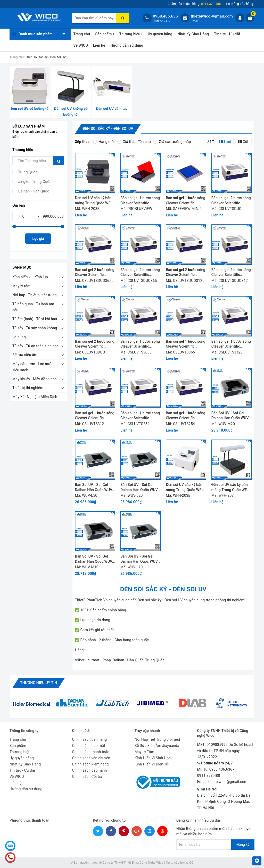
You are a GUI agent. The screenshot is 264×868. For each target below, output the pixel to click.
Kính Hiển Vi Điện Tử (152, 764)
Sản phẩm (105, 34)
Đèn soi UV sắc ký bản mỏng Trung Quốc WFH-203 (231, 488)
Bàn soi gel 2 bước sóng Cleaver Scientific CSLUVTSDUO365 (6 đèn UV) (140, 273)
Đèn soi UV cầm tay (112, 108)
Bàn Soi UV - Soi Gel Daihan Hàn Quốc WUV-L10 (140, 559)
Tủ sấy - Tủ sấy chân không (35, 328)
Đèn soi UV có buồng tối (30, 108)
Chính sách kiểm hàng (90, 764)
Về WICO (81, 45)
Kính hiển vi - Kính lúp (30, 277)
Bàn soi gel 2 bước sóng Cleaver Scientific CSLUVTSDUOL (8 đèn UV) (231, 201)
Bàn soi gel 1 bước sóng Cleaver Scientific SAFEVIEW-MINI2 (185, 201)
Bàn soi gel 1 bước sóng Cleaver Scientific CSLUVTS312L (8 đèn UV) (231, 344)
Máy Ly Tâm (144, 752)
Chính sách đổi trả (87, 777)
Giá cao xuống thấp (172, 142)
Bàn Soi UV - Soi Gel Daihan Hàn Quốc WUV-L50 (94, 488)
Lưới (225, 142)
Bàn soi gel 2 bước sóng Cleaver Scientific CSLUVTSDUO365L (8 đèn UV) (95, 273)
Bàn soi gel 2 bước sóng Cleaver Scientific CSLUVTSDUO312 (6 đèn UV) (231, 273)
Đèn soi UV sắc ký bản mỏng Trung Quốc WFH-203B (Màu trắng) (185, 488)
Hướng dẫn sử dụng (127, 45)
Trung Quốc (27, 172)
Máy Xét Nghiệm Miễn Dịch (35, 397)
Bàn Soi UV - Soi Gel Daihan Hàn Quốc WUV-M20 (231, 416)
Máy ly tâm (21, 286)
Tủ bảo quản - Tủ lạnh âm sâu (33, 307)
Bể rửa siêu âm (25, 355)
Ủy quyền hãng (160, 34)
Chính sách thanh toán (91, 752)
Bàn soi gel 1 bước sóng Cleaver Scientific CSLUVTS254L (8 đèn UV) (140, 416)
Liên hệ (99, 45)
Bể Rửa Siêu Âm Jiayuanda (157, 746)
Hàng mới (104, 142)
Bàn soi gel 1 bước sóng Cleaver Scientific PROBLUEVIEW (140, 201)
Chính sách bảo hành (90, 770)
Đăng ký (243, 845)
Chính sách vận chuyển (91, 758)
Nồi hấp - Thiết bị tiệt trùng (35, 295)
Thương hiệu (131, 34)
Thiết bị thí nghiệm (28, 388)
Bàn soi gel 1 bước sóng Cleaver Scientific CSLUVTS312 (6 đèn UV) (95, 416)
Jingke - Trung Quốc (34, 182)
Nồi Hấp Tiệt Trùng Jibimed (157, 739)
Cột (243, 142)
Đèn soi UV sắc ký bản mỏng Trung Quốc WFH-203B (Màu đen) (95, 201)
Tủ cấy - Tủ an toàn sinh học (35, 346)
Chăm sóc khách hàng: (194, 4)
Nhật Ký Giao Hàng (193, 34)
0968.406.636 (165, 16)
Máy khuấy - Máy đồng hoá (35, 379)
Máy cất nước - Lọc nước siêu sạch (33, 367)
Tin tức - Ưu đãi (227, 34)
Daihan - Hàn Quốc (33, 191)
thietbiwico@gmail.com (212, 16)
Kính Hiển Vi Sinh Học (153, 758)
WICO (190, 863)
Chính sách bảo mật (89, 746)
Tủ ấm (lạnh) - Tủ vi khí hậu (35, 319)
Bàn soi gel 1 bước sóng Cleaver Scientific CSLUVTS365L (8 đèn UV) (140, 344)
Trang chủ (82, 34)
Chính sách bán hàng (90, 739)
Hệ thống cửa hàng (240, 4)
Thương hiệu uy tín (39, 683)
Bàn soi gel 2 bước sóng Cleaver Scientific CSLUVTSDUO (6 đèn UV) (95, 344)
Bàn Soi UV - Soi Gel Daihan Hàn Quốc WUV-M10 (94, 559)
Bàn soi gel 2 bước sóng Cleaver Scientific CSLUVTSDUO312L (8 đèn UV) (185, 273)
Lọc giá (38, 239)
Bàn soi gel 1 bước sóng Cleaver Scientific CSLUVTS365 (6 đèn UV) (185, 344)
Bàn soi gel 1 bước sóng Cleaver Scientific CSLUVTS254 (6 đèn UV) (185, 416)
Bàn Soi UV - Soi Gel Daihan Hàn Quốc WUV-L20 (140, 488)
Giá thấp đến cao (134, 142)
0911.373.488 (209, 776)
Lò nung (19, 337)
